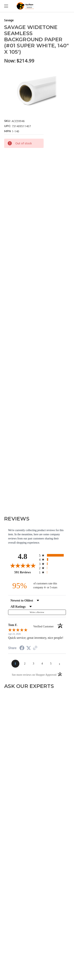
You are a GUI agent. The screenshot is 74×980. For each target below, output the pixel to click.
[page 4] (42, 664)
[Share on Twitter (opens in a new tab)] (29, 648)
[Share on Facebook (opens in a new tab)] (22, 649)
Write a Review (37, 612)
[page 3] (34, 664)
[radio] (53, 555)
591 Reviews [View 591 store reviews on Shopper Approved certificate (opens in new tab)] (26, 572)
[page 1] (15, 664)
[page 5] (51, 664)
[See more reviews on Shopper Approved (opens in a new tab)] (35, 648)
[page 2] (25, 664)
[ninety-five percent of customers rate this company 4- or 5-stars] (37, 586)
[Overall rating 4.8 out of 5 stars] (22, 565)
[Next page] (60, 664)
